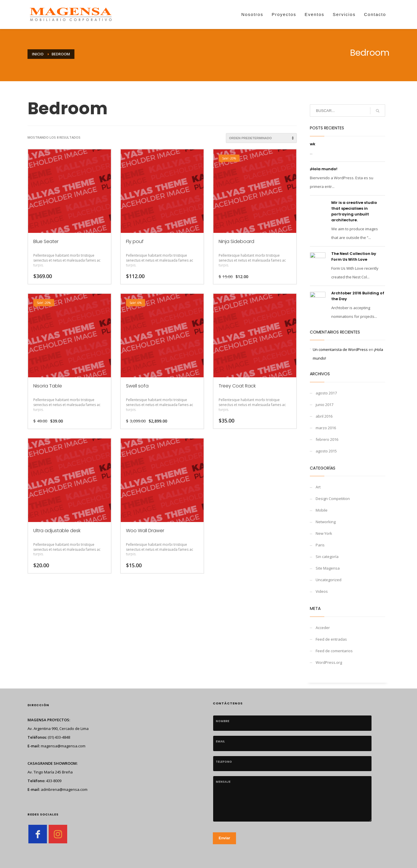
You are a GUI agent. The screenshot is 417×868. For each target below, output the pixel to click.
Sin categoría (327, 557)
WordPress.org (329, 662)
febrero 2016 (327, 439)
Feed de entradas (331, 639)
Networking (326, 522)
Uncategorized (329, 580)
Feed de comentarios (334, 651)
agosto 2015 (326, 451)
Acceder (323, 628)
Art (318, 487)
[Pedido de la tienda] (261, 138)
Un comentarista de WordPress (340, 349)
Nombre (223, 721)
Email (220, 741)
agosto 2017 (326, 393)
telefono (224, 762)
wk (313, 144)
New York (324, 533)
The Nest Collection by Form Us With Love (354, 257)
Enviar (224, 838)
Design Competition (333, 499)
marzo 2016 (326, 428)
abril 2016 (324, 416)
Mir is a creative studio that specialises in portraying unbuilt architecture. (354, 211)
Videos (322, 591)
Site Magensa (328, 568)
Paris (320, 545)
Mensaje (223, 782)
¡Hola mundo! (324, 169)
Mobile (322, 510)
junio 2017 (324, 405)
